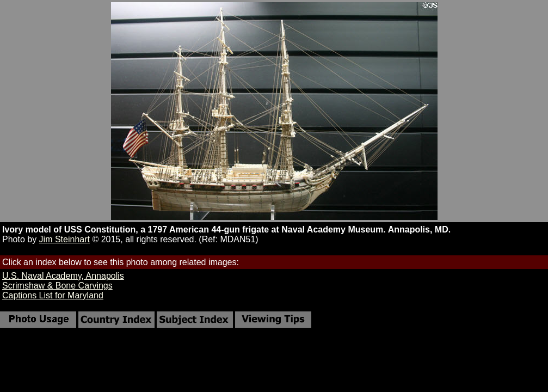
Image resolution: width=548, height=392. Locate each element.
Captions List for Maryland (53, 295)
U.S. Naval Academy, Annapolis (63, 276)
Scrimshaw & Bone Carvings (57, 286)
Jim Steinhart (64, 239)
